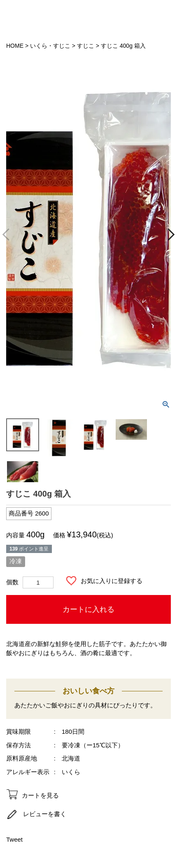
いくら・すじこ (50, 46)
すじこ (86, 46)
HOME (15, 46)
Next (169, 234)
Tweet (14, 839)
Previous (9, 234)
